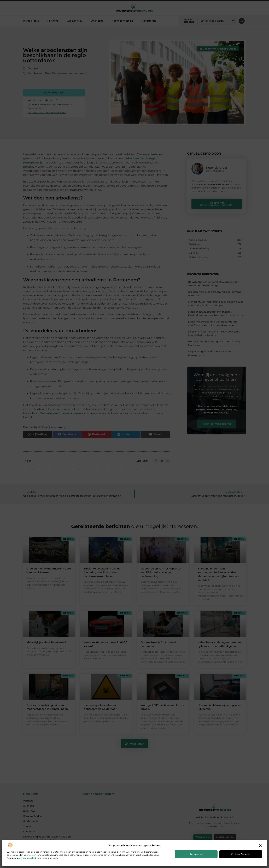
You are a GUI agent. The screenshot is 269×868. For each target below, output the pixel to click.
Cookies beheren (241, 854)
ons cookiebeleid (27, 858)
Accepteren (196, 854)
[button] (260, 846)
